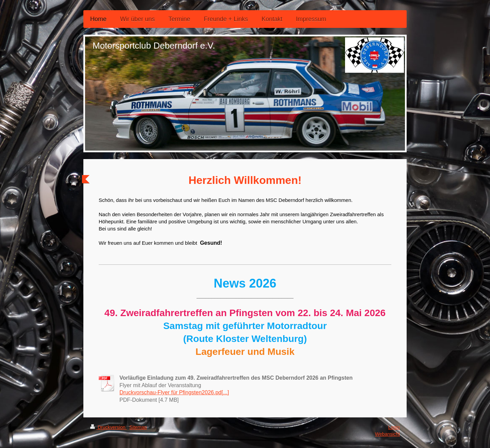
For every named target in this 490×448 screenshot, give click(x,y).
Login (394, 427)
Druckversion (108, 427)
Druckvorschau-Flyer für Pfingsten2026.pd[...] (174, 392)
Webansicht (387, 434)
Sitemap (138, 427)
